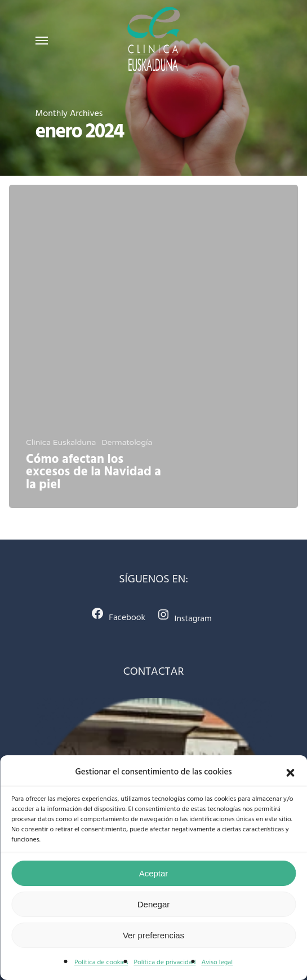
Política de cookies (101, 963)
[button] (290, 773)
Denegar (154, 904)
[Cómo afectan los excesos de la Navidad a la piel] (153, 346)
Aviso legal (217, 963)
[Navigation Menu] (42, 40)
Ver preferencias (153, 935)
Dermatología (127, 442)
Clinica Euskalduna (61, 442)
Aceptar (154, 873)
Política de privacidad (164, 963)
